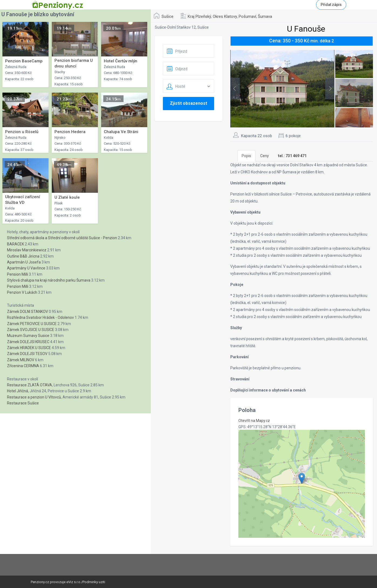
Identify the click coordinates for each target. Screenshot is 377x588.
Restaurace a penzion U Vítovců (34, 397)
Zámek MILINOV (21, 360)
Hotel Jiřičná (18, 391)
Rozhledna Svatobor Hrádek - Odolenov (40, 317)
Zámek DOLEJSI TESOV (27, 354)
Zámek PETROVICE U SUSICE (32, 324)
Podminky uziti (94, 582)
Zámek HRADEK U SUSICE (29, 348)
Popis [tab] (246, 156)
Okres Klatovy (225, 16)
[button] (302, 478)
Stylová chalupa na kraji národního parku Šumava (49, 280)
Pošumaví (247, 16)
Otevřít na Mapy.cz (254, 421)
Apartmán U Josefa (24, 262)
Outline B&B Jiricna (23, 256)
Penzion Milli (18, 286)
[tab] (292, 156)
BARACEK (16, 244)
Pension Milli (18, 274)
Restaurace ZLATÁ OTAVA (30, 385)
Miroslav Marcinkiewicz (27, 250)
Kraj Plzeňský (199, 16)
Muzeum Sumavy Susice (28, 336)
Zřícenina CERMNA (23, 366)
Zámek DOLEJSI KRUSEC (28, 342)
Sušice (167, 16)
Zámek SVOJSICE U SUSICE (31, 330)
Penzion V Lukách (22, 292)
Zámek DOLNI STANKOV (28, 312)
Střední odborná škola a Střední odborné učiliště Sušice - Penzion (62, 238)
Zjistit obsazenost (188, 103)
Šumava (265, 16)
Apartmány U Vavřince (26, 268)
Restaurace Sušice (23, 403)
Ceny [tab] (265, 156)
